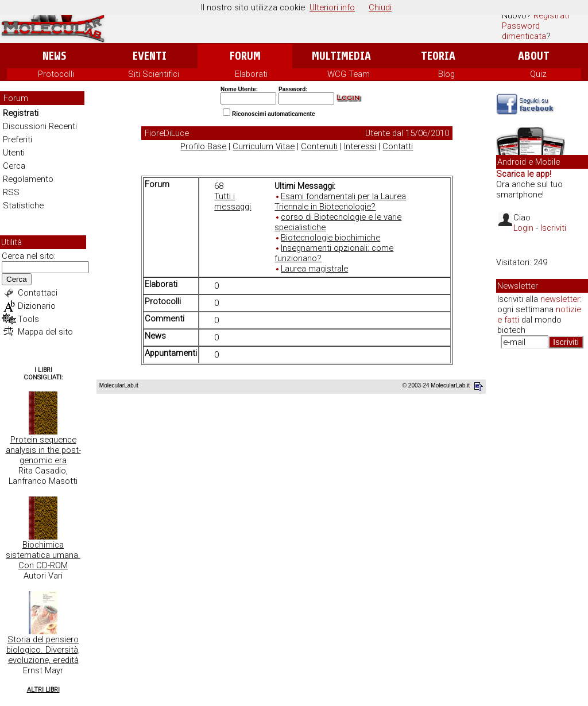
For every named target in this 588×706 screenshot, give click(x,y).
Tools (28, 319)
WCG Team (349, 74)
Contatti (398, 146)
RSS (11, 192)
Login (523, 228)
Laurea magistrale (314, 269)
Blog (446, 74)
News (54, 56)
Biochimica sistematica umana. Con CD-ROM (43, 555)
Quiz (538, 74)
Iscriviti (553, 228)
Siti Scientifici (154, 74)
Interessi (360, 146)
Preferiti (18, 139)
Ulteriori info (332, 7)
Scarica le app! (524, 174)
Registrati (551, 15)
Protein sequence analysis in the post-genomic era (43, 450)
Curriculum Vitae (264, 146)
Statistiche (23, 205)
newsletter (560, 299)
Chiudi (380, 7)
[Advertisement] (542, 534)
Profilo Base (203, 146)
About (534, 56)
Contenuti (319, 146)
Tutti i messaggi (233, 201)
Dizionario (37, 306)
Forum (245, 56)
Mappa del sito (45, 332)
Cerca (14, 166)
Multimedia (341, 56)
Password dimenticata (524, 31)
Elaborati (251, 74)
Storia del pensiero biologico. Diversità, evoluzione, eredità (43, 650)
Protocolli (56, 74)
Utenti (14, 153)
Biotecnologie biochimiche (330, 238)
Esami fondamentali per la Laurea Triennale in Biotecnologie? (340, 201)
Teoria (438, 56)
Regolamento (28, 179)
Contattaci (38, 293)
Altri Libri (43, 690)
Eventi (150, 56)
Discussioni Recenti (40, 126)
